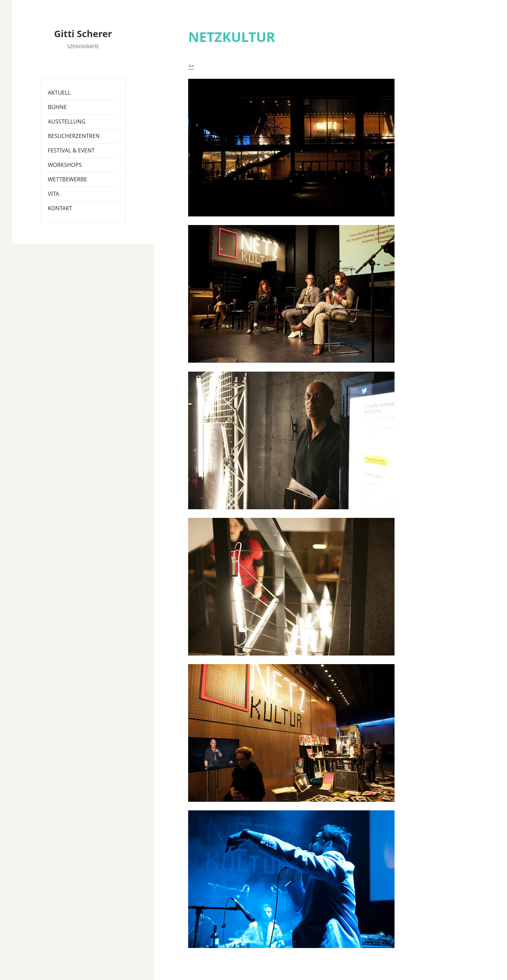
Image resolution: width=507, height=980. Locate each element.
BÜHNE (57, 107)
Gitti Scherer (83, 34)
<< (191, 66)
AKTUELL (59, 93)
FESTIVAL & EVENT (71, 150)
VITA (53, 194)
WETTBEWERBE (67, 179)
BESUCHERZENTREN (74, 136)
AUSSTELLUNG (67, 121)
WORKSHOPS (65, 165)
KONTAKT (60, 208)
